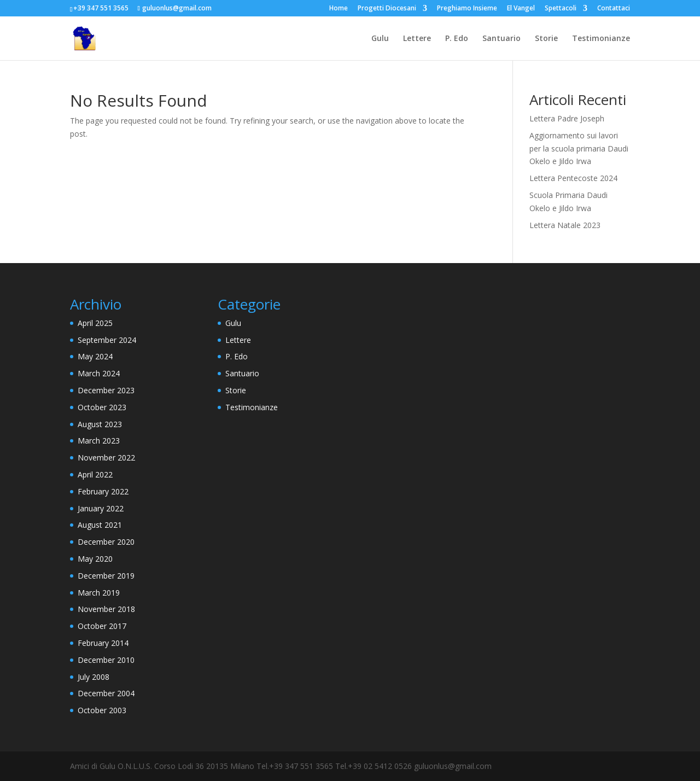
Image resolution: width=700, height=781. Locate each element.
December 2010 (106, 660)
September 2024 (107, 340)
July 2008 (94, 677)
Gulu (380, 39)
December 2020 (106, 542)
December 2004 (106, 693)
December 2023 (106, 390)
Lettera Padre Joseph (567, 118)
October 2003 (102, 710)
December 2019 (106, 576)
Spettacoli (561, 9)
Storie (546, 39)
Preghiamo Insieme (467, 9)
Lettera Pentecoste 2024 (573, 178)
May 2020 (95, 559)
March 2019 (99, 593)
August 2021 (100, 525)
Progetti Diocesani (387, 9)
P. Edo (457, 39)
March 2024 (99, 373)
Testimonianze (601, 39)
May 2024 (95, 356)
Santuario (501, 39)
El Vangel (521, 9)
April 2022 (95, 474)
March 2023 (99, 441)
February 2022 (103, 491)
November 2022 (106, 457)
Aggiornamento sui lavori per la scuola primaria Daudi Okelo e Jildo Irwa (579, 148)
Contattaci (614, 9)
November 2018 (106, 609)
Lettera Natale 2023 (565, 225)
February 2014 (103, 643)
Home (339, 9)
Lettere (417, 39)
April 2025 (95, 323)
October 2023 (102, 407)
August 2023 (100, 424)
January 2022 (101, 508)
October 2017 (102, 626)
